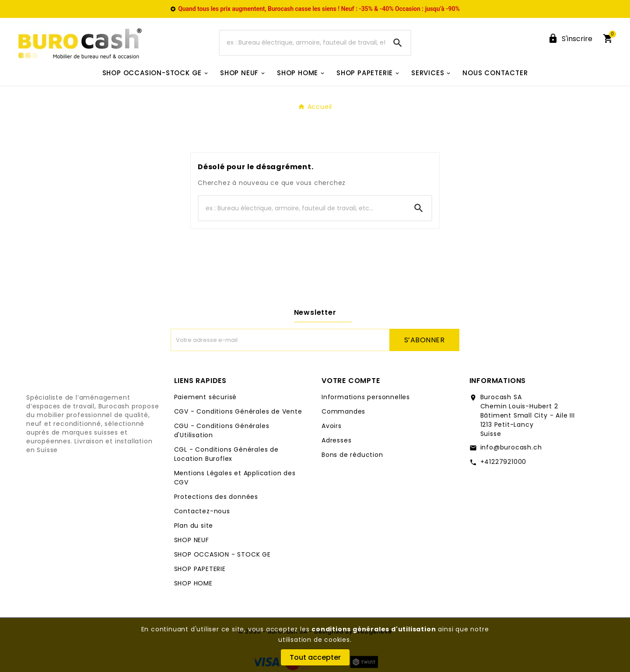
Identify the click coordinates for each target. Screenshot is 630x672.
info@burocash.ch (511, 447)
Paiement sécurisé (206, 397)
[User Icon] (570, 39)
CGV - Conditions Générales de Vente (238, 411)
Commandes (343, 411)
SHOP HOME (193, 583)
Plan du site (194, 526)
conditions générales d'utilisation (374, 629)
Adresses (336, 440)
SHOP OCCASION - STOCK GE (222, 554)
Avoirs (332, 426)
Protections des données (216, 497)
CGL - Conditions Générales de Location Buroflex (226, 454)
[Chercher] (302, 43)
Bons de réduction (352, 455)
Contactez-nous (202, 511)
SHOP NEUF (192, 540)
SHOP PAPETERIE (200, 569)
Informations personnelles (366, 397)
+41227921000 (504, 462)
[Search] (398, 43)
